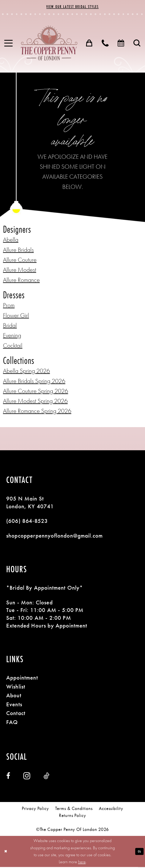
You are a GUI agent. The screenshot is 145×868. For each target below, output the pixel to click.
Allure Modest (20, 271)
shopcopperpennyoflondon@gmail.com (54, 537)
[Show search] (137, 44)
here (82, 863)
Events (14, 705)
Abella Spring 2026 (26, 372)
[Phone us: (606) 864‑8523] (105, 44)
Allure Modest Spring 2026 (35, 402)
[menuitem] (9, 44)
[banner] (49, 44)
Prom (9, 306)
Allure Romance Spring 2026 (37, 412)
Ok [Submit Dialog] (139, 852)
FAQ (12, 723)
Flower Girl (16, 316)
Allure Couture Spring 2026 (36, 392)
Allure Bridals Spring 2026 (34, 382)
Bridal (10, 326)
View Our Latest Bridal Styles (73, 7)
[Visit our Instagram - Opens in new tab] (27, 777)
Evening (12, 336)
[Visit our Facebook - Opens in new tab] (8, 777)
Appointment (22, 679)
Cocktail (13, 346)
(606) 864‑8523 (27, 522)
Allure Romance (21, 281)
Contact (16, 714)
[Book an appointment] (121, 44)
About (14, 696)
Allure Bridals (18, 251)
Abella (11, 241)
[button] (9, 44)
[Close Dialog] (6, 852)
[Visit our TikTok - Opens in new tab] (46, 777)
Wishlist (16, 688)
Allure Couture (20, 261)
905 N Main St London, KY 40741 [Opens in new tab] (30, 503)
